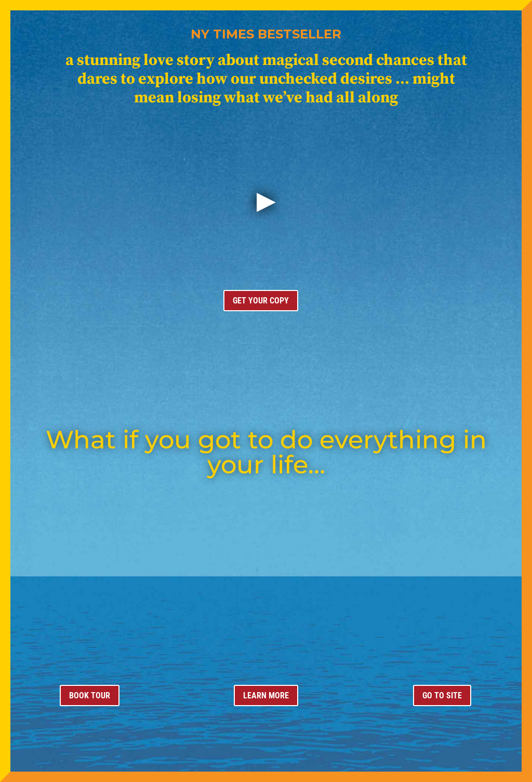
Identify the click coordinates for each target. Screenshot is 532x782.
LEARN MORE (266, 695)
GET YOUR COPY (261, 301)
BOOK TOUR (90, 695)
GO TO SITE (442, 695)
